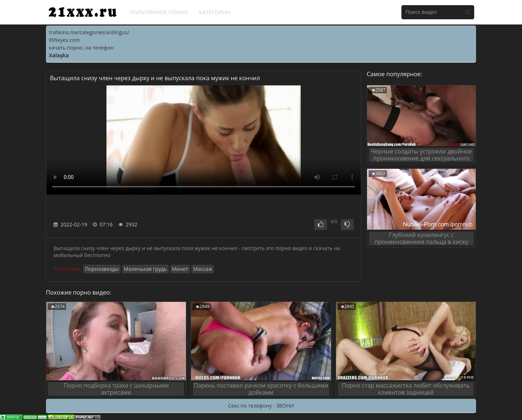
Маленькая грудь (145, 269)
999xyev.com (64, 40)
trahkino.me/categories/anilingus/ (89, 32)
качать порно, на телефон (81, 48)
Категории (215, 12)
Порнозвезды (102, 269)
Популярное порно (159, 12)
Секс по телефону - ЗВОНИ (261, 406)
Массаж (203, 269)
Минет (180, 269)
